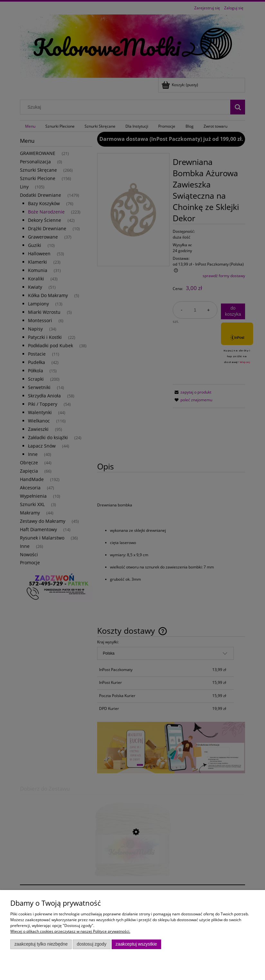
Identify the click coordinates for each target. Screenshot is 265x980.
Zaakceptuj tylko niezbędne (41, 944)
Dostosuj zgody (92, 944)
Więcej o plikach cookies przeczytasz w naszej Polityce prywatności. (70, 931)
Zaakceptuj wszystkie (136, 944)
